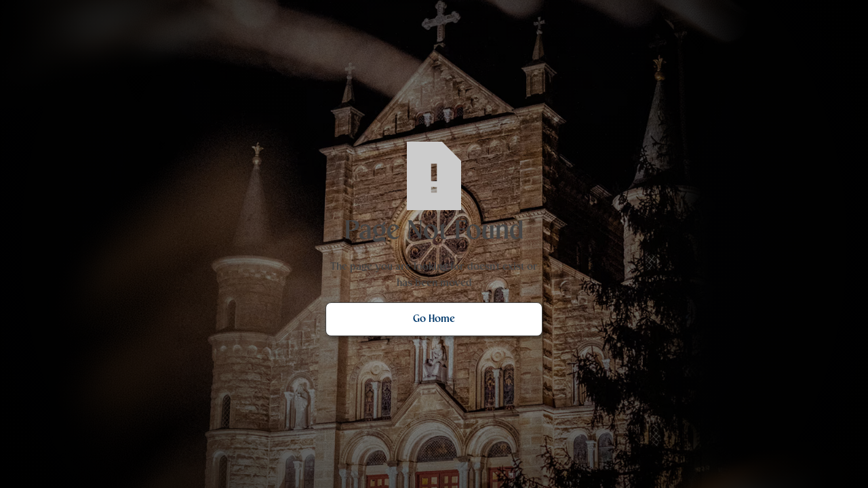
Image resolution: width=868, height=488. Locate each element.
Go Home (434, 319)
